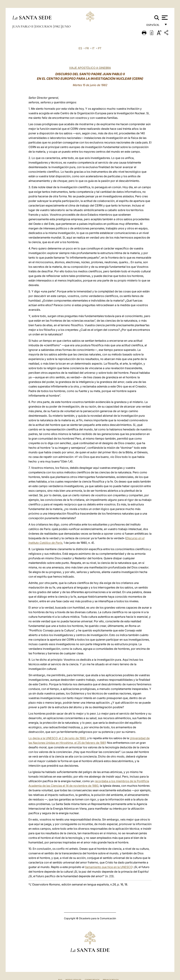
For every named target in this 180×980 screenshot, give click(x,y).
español (154, 26)
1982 (57, 26)
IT (93, 48)
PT (100, 48)
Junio (66, 26)
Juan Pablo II (23, 26)
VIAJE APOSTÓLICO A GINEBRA (90, 68)
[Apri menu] (164, 18)
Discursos (44, 26)
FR (87, 48)
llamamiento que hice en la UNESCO (109, 867)
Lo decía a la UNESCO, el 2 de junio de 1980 (57, 738)
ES (80, 48)
